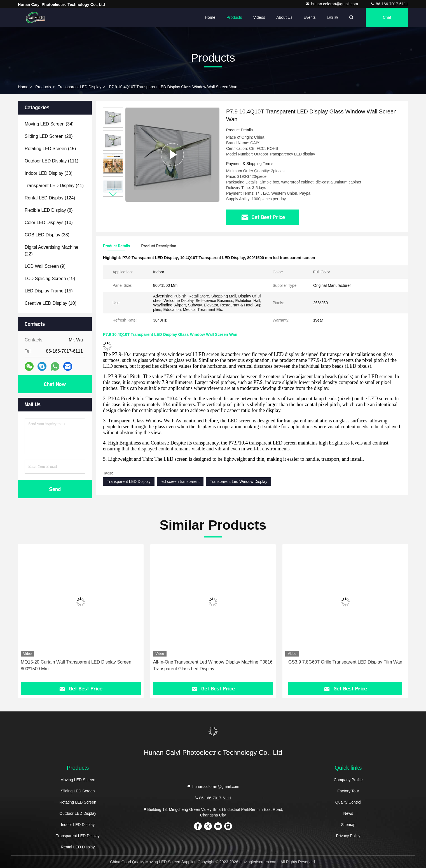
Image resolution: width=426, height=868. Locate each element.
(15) (49, 291)
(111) (52, 161)
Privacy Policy (348, 836)
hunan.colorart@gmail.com (332, 4)
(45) (50, 149)
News (348, 813)
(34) (49, 124)
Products (234, 17)
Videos (259, 17)
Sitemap (348, 825)
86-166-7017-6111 (389, 4)
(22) (52, 251)
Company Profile (348, 780)
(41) (54, 186)
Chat (387, 17)
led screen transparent (180, 481)
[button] (113, 194)
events (310, 17)
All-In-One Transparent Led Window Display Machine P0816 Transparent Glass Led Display (213, 665)
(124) (50, 198)
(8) (49, 210)
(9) (45, 266)
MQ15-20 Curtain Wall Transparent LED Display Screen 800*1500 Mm (76, 665)
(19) (50, 279)
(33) (49, 173)
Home (210, 17)
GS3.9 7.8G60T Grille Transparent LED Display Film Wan (345, 662)
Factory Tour (348, 791)
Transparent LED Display (79, 87)
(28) (49, 136)
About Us (284, 17)
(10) (49, 223)
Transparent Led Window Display (238, 481)
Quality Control (348, 802)
